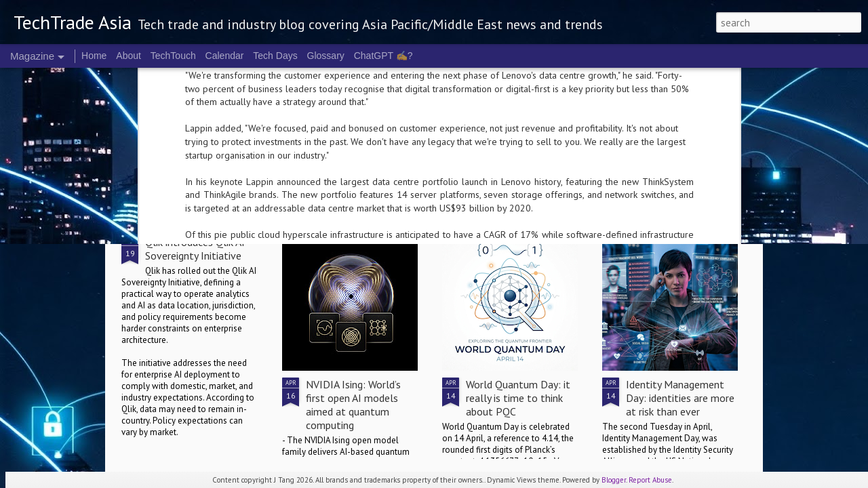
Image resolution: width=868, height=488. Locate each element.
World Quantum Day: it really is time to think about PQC (518, 398)
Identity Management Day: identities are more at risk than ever (680, 398)
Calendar (225, 56)
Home (94, 56)
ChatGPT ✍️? (383, 56)
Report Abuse (650, 480)
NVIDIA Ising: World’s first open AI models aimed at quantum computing (353, 405)
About (129, 56)
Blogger (614, 480)
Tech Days (275, 56)
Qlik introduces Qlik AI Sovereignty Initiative (195, 249)
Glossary (326, 56)
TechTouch (173, 56)
